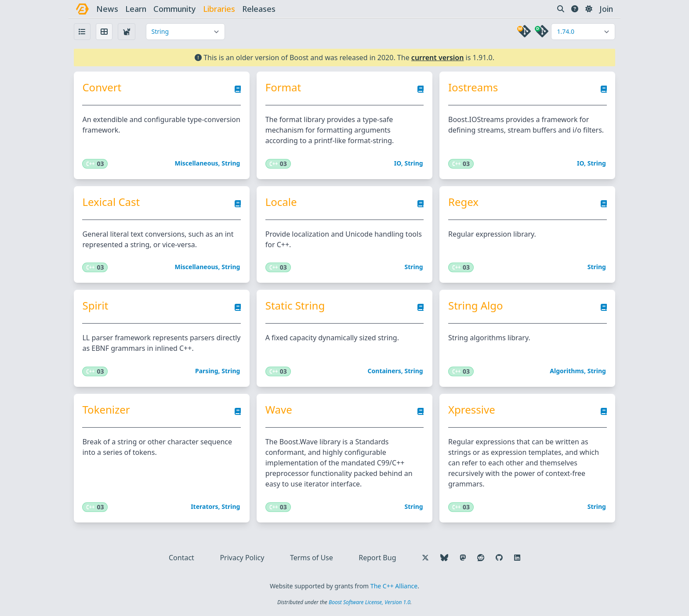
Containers (384, 371)
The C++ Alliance (394, 586)
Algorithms (567, 371)
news (107, 9)
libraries (219, 9)
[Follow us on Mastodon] (463, 558)
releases (259, 9)
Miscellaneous (197, 163)
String (231, 163)
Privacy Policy (242, 558)
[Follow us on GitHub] (499, 558)
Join (606, 9)
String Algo (476, 306)
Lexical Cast (111, 202)
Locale (281, 202)
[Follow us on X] (425, 558)
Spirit (96, 306)
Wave (279, 410)
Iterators (204, 507)
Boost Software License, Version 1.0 (370, 603)
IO (398, 163)
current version (438, 58)
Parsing (207, 371)
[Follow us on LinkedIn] (517, 558)
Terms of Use (312, 558)
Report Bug (377, 558)
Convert (102, 87)
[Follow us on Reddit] (481, 558)
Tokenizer (106, 410)
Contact (181, 558)
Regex (463, 202)
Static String (295, 306)
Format (283, 87)
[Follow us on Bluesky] (444, 558)
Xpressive (472, 410)
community (175, 9)
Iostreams (473, 87)
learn (136, 9)
